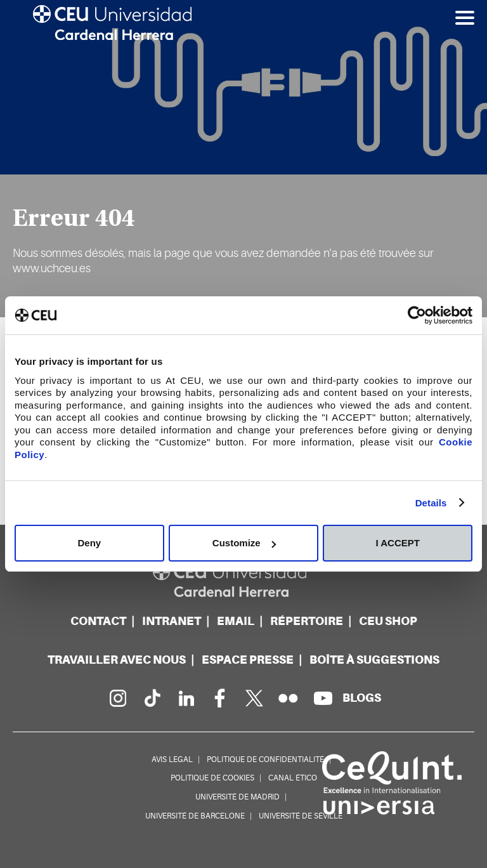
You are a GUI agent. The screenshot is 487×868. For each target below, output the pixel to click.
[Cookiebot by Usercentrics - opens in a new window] (417, 315)
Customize (244, 543)
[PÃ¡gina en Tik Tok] (152, 698)
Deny (89, 543)
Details (431, 503)
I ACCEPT (397, 543)
